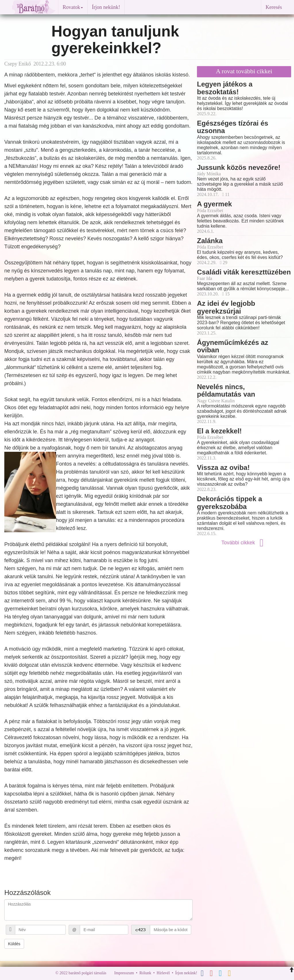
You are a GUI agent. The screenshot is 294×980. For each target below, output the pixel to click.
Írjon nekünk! (106, 7)
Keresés (274, 7)
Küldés (14, 944)
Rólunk (145, 973)
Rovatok (73, 7)
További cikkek (244, 543)
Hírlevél (163, 973)
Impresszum (124, 973)
